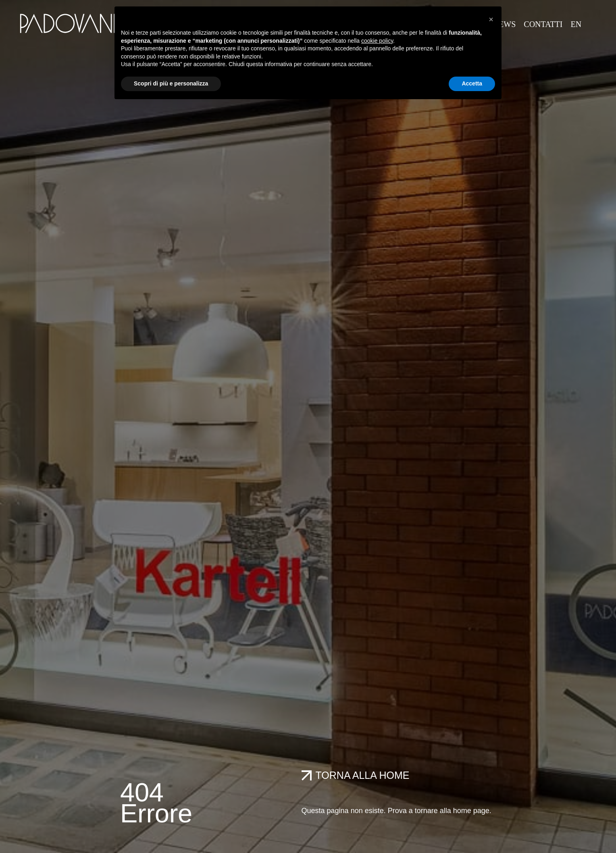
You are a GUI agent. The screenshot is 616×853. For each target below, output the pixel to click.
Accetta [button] (472, 83)
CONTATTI (543, 24)
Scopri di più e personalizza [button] (171, 83)
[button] (491, 19)
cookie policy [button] (377, 41)
